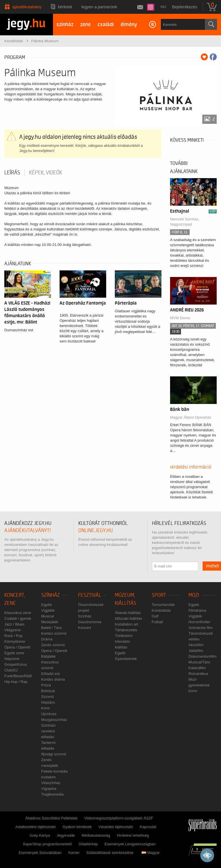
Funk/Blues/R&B (18, 676)
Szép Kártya (40, 835)
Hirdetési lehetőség (133, 835)
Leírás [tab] (12, 173)
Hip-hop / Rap (16, 682)
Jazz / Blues (14, 624)
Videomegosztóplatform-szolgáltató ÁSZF (119, 818)
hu (163, 7)
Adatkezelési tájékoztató (36, 827)
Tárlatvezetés (126, 630)
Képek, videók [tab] (46, 173)
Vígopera (49, 789)
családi (106, 25)
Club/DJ (11, 670)
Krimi (45, 708)
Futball (157, 622)
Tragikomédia (52, 794)
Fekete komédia (55, 771)
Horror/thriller (199, 622)
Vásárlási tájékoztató (116, 827)
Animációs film (201, 628)
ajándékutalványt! (27, 531)
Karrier (74, 853)
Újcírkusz (49, 714)
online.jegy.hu (96, 531)
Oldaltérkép (88, 844)
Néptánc (48, 702)
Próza (46, 685)
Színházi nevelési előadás (48, 731)
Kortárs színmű (54, 633)
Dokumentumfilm (203, 656)
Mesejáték (50, 622)
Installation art (126, 624)
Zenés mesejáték (50, 763)
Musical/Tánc (200, 662)
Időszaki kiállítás (128, 618)
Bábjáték (48, 656)
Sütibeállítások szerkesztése (110, 853)
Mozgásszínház (54, 720)
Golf (155, 616)
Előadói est (50, 674)
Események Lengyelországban (130, 844)
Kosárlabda (161, 610)
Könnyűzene (15, 641)
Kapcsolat (148, 827)
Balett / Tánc (52, 628)
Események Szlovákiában (40, 853)
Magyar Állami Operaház (191, 417)
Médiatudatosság (96, 835)
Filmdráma (197, 610)
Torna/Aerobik (163, 605)
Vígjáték (48, 610)
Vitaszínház (51, 783)
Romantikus (198, 674)
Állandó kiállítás (128, 613)
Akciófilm (196, 645)
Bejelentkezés (185, 7)
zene (85, 25)
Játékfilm (196, 651)
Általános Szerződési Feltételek (51, 818)
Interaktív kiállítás (122, 644)
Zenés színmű (53, 645)
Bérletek (65, 7)
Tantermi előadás (48, 745)
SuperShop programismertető (47, 844)
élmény (129, 25)
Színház (51, 595)
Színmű (47, 697)
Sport (159, 595)
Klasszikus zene (18, 613)
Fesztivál (90, 595)
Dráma (47, 639)
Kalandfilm (197, 668)
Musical (47, 616)
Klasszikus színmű (50, 665)
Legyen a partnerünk (99, 7)
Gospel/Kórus (16, 664)
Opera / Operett (17, 647)
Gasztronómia (90, 622)
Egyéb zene (14, 653)
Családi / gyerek (18, 618)
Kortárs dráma (53, 679)
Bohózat (48, 691)
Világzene (13, 630)
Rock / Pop (14, 636)
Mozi (194, 595)
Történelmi (124, 636)
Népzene (12, 659)
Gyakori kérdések (77, 827)
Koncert (84, 628)
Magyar (151, 853)
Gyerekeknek (126, 659)
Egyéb (46, 605)
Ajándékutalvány (27, 7)
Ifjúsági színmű (54, 754)
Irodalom (48, 777)
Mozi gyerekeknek (199, 682)
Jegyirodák (66, 835)
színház (65, 25)
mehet (213, 566)
